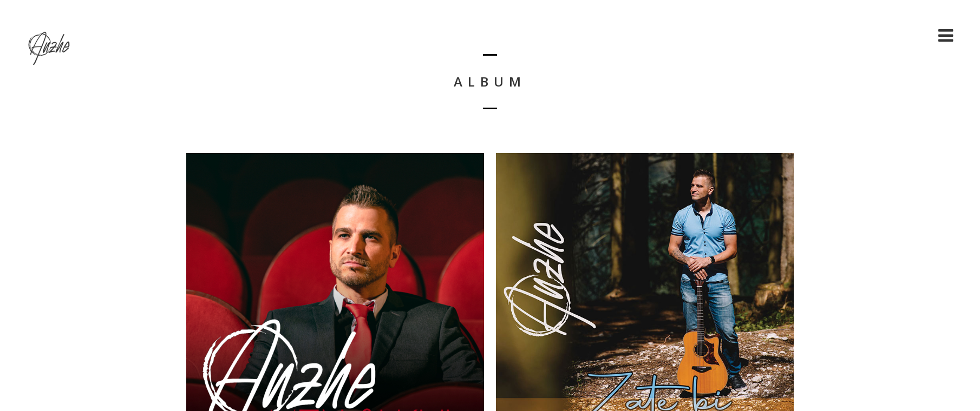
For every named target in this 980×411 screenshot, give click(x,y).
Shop (912, 35)
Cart (873, 35)
